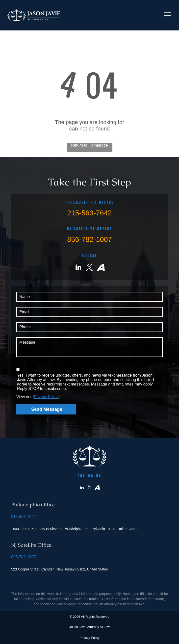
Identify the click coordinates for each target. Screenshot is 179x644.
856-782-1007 (89, 239)
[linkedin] (78, 268)
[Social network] (101, 268)
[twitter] (90, 268)
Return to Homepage (89, 145)
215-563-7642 (89, 213)
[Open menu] (168, 15)
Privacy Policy (46, 397)
